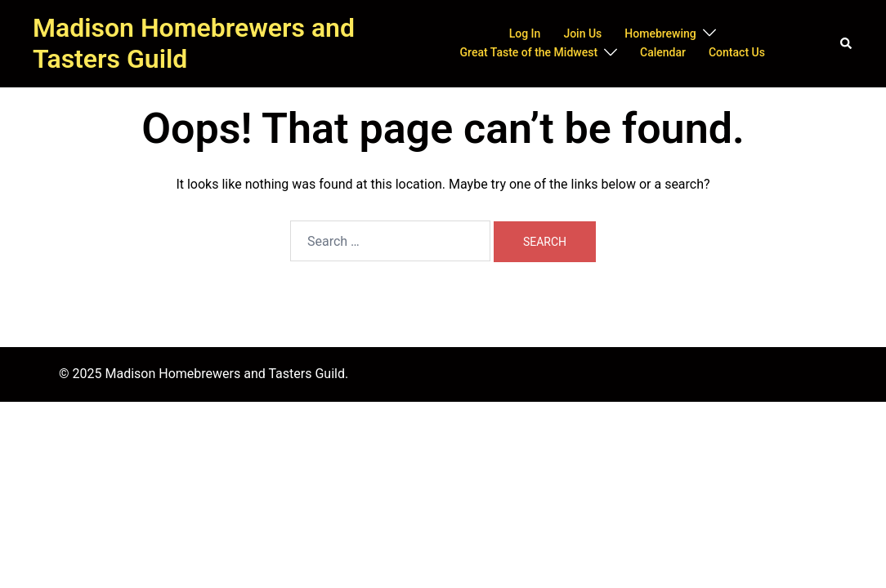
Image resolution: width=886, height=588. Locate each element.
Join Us (582, 33)
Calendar (663, 52)
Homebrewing (660, 33)
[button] (847, 43)
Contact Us (737, 52)
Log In (525, 33)
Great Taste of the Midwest (529, 52)
